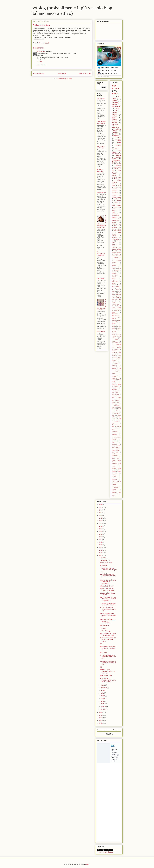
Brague (113, 323)
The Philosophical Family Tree (101, 254)
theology (114, 489)
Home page (62, 74)
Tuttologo (103, 628)
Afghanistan (114, 314)
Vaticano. (119, 420)
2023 (101, 513)
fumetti (113, 454)
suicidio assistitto (116, 197)
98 (101, 667)
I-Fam (113, 118)
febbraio (103, 706)
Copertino (114, 189)
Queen (113, 407)
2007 (101, 555)
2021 (101, 518)
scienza (119, 481)
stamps (116, 483)
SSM (116, 410)
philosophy (118, 165)
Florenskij (114, 351)
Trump (113, 418)
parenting (114, 476)
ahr (112, 164)
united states (117, 167)
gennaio (103, 709)
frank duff (115, 452)
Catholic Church (116, 259)
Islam (120, 269)
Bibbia (116, 322)
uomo (113, 496)
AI (112, 201)
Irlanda (114, 112)
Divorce (119, 155)
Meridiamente (104, 625)
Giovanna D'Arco (116, 362)
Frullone (114, 356)
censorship (114, 434)
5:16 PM (40, 61)
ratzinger (116, 309)
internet (113, 459)
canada (119, 146)
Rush (120, 409)
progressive (114, 480)
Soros (113, 415)
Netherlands (118, 179)
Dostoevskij (114, 333)
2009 (101, 550)
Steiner (119, 415)
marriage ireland (116, 468)
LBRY (119, 177)
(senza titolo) (101, 331)
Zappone (119, 426)
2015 (101, 534)
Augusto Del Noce (116, 253)
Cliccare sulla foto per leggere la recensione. (108, 589)
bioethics (114, 123)
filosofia (114, 175)
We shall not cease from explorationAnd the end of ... (108, 657)
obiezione (114, 475)
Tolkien (118, 286)
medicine (118, 144)
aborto (119, 141)
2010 (101, 547)
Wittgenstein (115, 425)
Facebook (114, 227)
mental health (115, 219)
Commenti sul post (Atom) (65, 79)
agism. (113, 291)
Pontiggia (116, 405)
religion (118, 108)
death (113, 443)
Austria (113, 256)
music (113, 194)
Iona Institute (115, 87)
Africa (116, 251)
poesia (116, 306)
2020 (101, 521)
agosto (103, 690)
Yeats (113, 426)
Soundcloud (115, 149)
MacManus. (114, 378)
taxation (116, 488)
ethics (113, 186)
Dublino (113, 335)
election (117, 449)
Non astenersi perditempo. (101, 147)
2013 (101, 539)
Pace (113, 397)
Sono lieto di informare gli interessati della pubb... (108, 604)
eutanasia (115, 121)
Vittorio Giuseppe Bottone (116, 182)
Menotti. (114, 383)
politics (113, 307)
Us (101, 644)
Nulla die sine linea (106, 676)
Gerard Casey (117, 357)
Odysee (116, 207)
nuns (116, 473)
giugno (103, 696)
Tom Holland (116, 417)
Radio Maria (115, 281)
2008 (101, 553)
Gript (113, 170)
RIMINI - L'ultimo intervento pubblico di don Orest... (107, 671)
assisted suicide (115, 104)
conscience (115, 214)
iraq (118, 459)
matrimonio (116, 470)
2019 (101, 523)
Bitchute (118, 137)
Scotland (114, 285)
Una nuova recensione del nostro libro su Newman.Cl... (108, 582)
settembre (104, 688)
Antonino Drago (115, 317)
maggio (103, 698)
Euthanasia (116, 107)
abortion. (116, 428)
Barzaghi (114, 320)
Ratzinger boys (101, 193)
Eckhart (115, 338)
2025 (101, 507)
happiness (114, 299)
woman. (113, 312)
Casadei (116, 257)
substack (114, 484)
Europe (114, 177)
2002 (101, 723)
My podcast (107, 76)
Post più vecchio (85, 74)
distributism (115, 192)
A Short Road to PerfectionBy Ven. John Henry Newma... (108, 680)
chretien (114, 436)
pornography (115, 221)
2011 (101, 545)
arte (118, 291)
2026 (101, 505)
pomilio (119, 307)
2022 (101, 515)
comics (119, 436)
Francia (116, 354)
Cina (120, 224)
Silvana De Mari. (116, 412)
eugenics (114, 174)
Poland (119, 404)
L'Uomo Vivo (41, 51)
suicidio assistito (116, 249)
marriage (114, 116)
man (120, 463)
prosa (113, 481)
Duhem (119, 335)
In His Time (104, 565)
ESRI (120, 336)
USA (118, 290)
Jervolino (116, 270)
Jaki (113, 229)
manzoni (116, 465)
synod (120, 486)
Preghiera (114, 280)
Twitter (113, 288)
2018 (101, 526)
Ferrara (119, 348)
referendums (115, 127)
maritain (114, 467)
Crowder (114, 327)
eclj (112, 449)
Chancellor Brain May (107, 586)
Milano (119, 385)
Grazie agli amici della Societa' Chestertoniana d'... (108, 615)
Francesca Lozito (116, 352)
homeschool (115, 455)
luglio (102, 693)
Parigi (113, 401)
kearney (114, 460)
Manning (114, 380)
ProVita (114, 209)
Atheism (119, 201)
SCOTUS (114, 211)
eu (112, 241)
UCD (118, 288)
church (113, 212)
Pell (118, 402)
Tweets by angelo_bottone (105, 852)
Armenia (114, 319)
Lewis (116, 372)
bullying (113, 293)
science (114, 196)
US (112, 290)
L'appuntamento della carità (101, 122)
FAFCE (116, 226)
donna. (113, 446)
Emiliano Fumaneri (116, 343)
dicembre (104, 558)
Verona (116, 422)
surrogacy (118, 139)
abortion (115, 101)
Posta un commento (41, 65)
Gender (116, 169)
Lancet (119, 370)
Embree (113, 341)
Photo (113, 404)
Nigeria (119, 229)
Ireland (115, 94)
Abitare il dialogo (105, 631)
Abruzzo (114, 222)
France (113, 204)
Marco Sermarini (116, 206)
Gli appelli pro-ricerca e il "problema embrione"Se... (108, 621)
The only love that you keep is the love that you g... (108, 570)
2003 (101, 720)
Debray (119, 328)
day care (119, 294)
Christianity (115, 124)
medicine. (114, 244)
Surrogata (114, 238)
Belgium (116, 202)
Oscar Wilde (115, 396)
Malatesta (114, 272)
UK (116, 110)
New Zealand (115, 391)
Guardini (116, 364)
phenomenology (115, 304)
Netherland (114, 389)
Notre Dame (115, 393)
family (119, 186)
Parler (118, 401)
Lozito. (113, 375)
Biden (120, 256)
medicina (114, 472)
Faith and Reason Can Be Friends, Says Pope (108, 634)
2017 (101, 529)
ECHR (115, 336)
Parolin (113, 402)
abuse (113, 430)
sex (112, 310)
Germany (114, 265)
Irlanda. (113, 367)
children (119, 164)
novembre (104, 560)
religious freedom (116, 130)
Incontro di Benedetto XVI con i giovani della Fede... (108, 639)
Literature (114, 373)
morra (120, 472)
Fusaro (119, 356)
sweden (113, 486)
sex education (116, 154)
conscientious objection (116, 161)
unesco (116, 494)
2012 (101, 542)
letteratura (114, 463)
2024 (101, 510)
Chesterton (115, 132)
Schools (114, 236)
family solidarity (115, 298)
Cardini (119, 142)
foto (118, 451)
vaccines (116, 199)
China (113, 224)
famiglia (113, 451)
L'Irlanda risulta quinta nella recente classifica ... (108, 576)
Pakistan (114, 278)
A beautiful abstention (100, 170)
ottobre (103, 685)
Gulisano (114, 191)
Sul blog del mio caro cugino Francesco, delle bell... (108, 609)
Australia (116, 254)
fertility (116, 187)
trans (120, 492)
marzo (103, 704)
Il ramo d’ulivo (101, 98)
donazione (114, 444)
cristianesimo (115, 239)
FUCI (113, 348)
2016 (101, 531)
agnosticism (114, 431)
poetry (113, 478)
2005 (101, 715)
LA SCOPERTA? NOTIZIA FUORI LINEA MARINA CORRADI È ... (108, 599)
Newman (114, 119)
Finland (116, 349)
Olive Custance (115, 394)
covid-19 (114, 114)
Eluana (116, 339)
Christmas (114, 325)
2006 (101, 712)
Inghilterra (114, 267)
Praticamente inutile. (107, 563)
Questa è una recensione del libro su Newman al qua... (108, 663)
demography (115, 136)
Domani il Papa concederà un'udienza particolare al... (108, 648)
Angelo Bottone (100, 76)
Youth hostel (101, 278)
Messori (113, 385)
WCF (113, 423)
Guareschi (114, 365)
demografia (116, 296)
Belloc (120, 320)
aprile (102, 701)
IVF (116, 134)
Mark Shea (104, 652)
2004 (101, 718)
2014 (101, 537)
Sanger (113, 283)
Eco (120, 338)
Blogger (87, 864)
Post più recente (39, 74)
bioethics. (114, 433)
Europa (113, 264)
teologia (117, 310)
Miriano (116, 386)
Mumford (114, 388)
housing (113, 457)
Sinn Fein (116, 414)
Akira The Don (115, 315)
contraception (115, 441)
